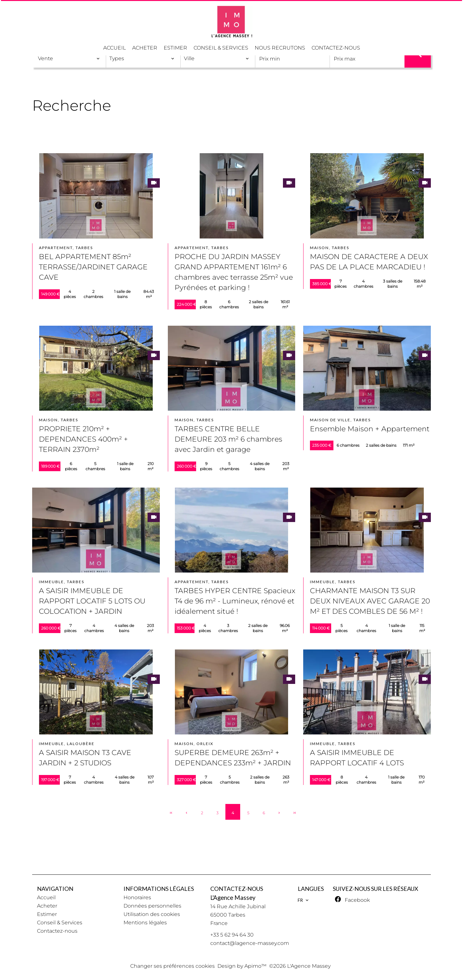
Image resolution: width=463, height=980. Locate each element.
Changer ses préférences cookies (172, 966)
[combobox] (69, 59)
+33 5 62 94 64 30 (232, 935)
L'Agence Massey (233, 898)
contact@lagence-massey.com (250, 943)
